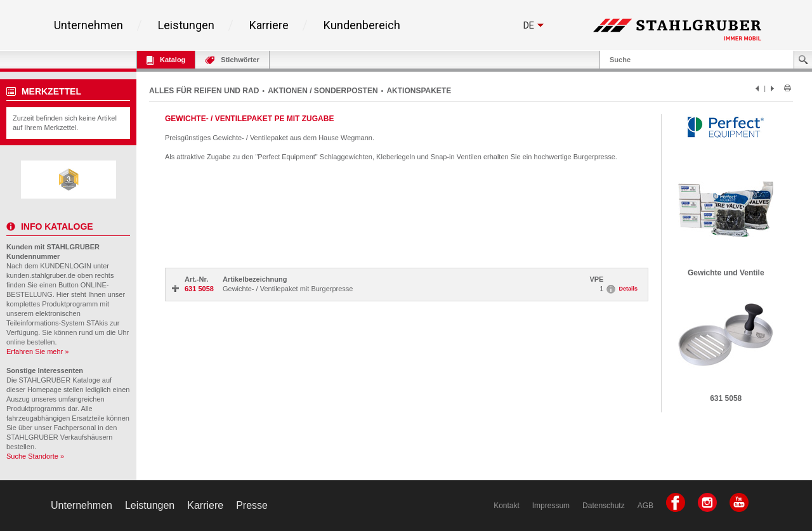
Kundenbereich (362, 25)
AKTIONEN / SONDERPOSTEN (323, 91)
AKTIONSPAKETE (419, 91)
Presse (252, 505)
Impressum (551, 506)
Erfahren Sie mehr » (37, 351)
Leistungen (186, 25)
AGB (645, 506)
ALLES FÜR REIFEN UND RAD (204, 91)
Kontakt (507, 506)
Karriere (269, 25)
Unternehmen (88, 25)
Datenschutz (604, 506)
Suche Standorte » (35, 456)
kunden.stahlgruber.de (41, 275)
